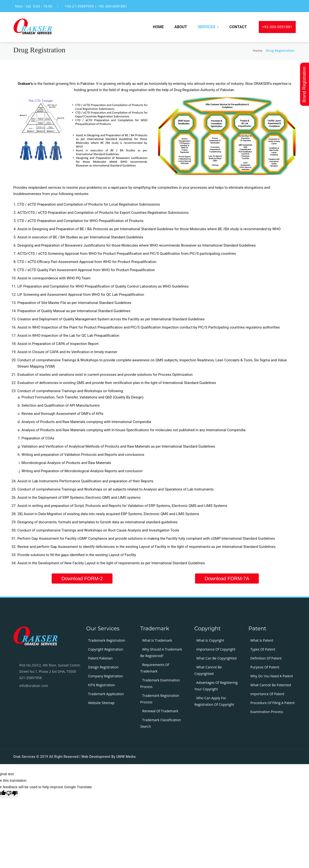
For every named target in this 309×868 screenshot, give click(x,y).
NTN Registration (102, 685)
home (258, 50)
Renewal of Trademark (160, 711)
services (208, 27)
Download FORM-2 (82, 579)
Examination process (267, 712)
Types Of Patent (263, 649)
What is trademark (157, 640)
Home (158, 27)
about (181, 27)
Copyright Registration (106, 649)
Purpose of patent (265, 667)
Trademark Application (106, 694)
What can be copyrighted (216, 658)
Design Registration (103, 667)
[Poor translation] (12, 794)
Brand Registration (305, 84)
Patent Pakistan (100, 658)
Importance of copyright (216, 649)
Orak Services (24, 757)
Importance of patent (267, 694)
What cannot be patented (271, 685)
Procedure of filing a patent (273, 703)
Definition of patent (266, 658)
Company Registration (105, 676)
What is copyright (210, 640)
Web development (96, 757)
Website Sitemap (101, 703)
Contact (238, 27)
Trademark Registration (107, 640)
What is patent (262, 640)
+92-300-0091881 (277, 27)
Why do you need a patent (272, 676)
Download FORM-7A (227, 579)
